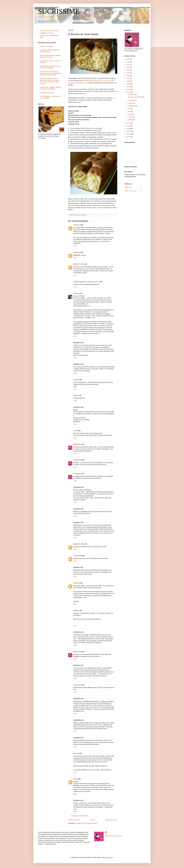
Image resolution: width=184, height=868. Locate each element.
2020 (128, 70)
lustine (76, 395)
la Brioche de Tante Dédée (136, 97)
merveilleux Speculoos (47, 93)
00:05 (75, 659)
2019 (128, 73)
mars (130, 114)
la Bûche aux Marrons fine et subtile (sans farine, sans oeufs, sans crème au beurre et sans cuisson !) (50, 81)
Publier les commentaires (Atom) (87, 823)
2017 (128, 78)
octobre (131, 103)
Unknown (77, 225)
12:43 (75, 287)
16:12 (75, 336)
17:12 (75, 481)
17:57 (75, 747)
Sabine (76, 753)
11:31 (75, 731)
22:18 (75, 561)
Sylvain (76, 611)
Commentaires (131, 191)
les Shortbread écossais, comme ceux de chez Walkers (50, 67)
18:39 (75, 812)
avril (130, 111)
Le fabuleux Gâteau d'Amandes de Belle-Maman (50, 51)
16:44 (75, 389)
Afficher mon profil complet (113, 836)
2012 (128, 92)
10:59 (75, 358)
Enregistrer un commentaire (80, 816)
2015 (128, 84)
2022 (128, 65)
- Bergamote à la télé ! (47, 33)
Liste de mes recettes (46, 46)
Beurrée (76, 293)
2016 (128, 81)
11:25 (75, 714)
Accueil (93, 820)
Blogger (111, 858)
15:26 (75, 516)
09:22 (75, 679)
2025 (128, 59)
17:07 (75, 467)
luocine (76, 380)
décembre (132, 95)
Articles (129, 187)
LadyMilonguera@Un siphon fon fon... (86, 282)
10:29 (75, 258)
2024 (128, 62)
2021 (128, 67)
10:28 (75, 246)
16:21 (75, 577)
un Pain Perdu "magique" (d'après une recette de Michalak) (50, 88)
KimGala (76, 583)
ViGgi (75, 779)
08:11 (75, 604)
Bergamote (77, 444)
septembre (132, 106)
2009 (128, 129)
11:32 (75, 275)
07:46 (75, 502)
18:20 (75, 401)
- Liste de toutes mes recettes (49, 31)
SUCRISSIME (59, 11)
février (130, 117)
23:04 (75, 424)
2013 (128, 89)
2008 (128, 131)
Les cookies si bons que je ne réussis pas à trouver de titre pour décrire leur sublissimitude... (50, 73)
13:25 (75, 773)
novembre (132, 100)
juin (130, 109)
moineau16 (77, 556)
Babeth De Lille (78, 264)
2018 (128, 76)
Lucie (75, 431)
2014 (128, 87)
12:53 (75, 374)
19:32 (75, 549)
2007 (128, 134)
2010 (128, 126)
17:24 (75, 626)
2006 (128, 137)
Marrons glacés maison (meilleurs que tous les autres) (50, 56)
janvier (131, 120)
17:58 (75, 538)
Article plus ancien (111, 820)
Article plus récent (74, 820)
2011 (128, 123)
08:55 (75, 794)
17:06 (75, 454)
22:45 (75, 692)
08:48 (75, 645)
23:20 (75, 438)
